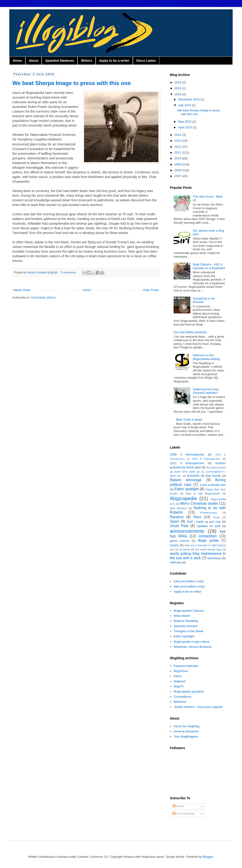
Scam (216, 517)
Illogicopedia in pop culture (192, 642)
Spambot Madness (60, 61)
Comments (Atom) (43, 297)
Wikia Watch (182, 616)
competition (208, 536)
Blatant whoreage (186, 480)
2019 (178, 82)
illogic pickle (208, 540)
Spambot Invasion (186, 626)
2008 (178, 170)
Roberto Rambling (186, 621)
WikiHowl (180, 702)
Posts (178, 806)
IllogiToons (181, 671)
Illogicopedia (183, 498)
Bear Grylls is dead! (189, 420)
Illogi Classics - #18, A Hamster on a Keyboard (209, 266)
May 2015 (185, 122)
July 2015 (185, 105)
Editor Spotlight (184, 636)
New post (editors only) (189, 586)
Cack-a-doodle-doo (213, 485)
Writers (87, 61)
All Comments (184, 814)
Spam (175, 521)
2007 (178, 176)
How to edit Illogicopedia (203, 493)
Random (177, 517)
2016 (178, 88)
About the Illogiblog (187, 726)
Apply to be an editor (187, 592)
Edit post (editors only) (189, 581)
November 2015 (189, 99)
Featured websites (186, 666)
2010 (178, 158)
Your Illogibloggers (186, 736)
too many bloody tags (208, 549)
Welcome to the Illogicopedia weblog (206, 357)
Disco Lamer (146, 61)
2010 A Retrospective (206, 459)
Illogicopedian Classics (189, 611)
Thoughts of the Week (188, 631)
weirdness (214, 558)
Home (17, 61)
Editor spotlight (187, 489)
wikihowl (175, 562)
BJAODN (193, 476)
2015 (178, 94)
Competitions (182, 697)
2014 (178, 135)
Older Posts (151, 290)
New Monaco (178, 508)
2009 (178, 164)
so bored (185, 549)
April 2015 (185, 127)
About (34, 61)
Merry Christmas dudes (199, 503)
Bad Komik (213, 476)
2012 (178, 147)
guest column (180, 541)
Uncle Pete (179, 526)
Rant (197, 517)
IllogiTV (179, 686)
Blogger (208, 857)
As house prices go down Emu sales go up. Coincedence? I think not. (198, 472)
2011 (178, 153)
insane (174, 545)
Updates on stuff (208, 526)
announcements (187, 531)
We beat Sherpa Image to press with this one (72, 83)
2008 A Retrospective (187, 455)
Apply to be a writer (114, 61)
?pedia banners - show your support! (198, 707)
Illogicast (180, 681)
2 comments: (69, 272)
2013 (178, 141)
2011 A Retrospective (187, 463)
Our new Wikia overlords (190, 332)
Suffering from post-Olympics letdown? (206, 391)
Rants (178, 676)
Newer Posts (22, 290)
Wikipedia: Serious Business (193, 647)
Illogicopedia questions (189, 691)
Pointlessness (209, 513)
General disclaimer (186, 731)
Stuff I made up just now (204, 522)
